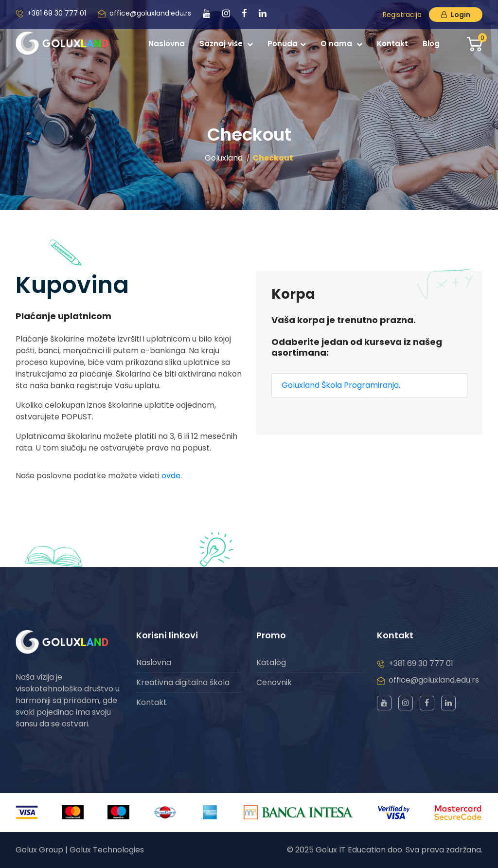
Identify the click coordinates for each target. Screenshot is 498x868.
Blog (431, 44)
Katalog (271, 662)
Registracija (402, 15)
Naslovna (167, 44)
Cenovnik (274, 682)
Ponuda (287, 44)
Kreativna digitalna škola (183, 682)
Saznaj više (226, 44)
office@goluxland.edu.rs (150, 13)
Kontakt (392, 44)
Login (456, 15)
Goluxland (224, 158)
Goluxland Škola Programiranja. (341, 385)
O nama (341, 44)
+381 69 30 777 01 (57, 13)
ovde (171, 476)
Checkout (273, 158)
